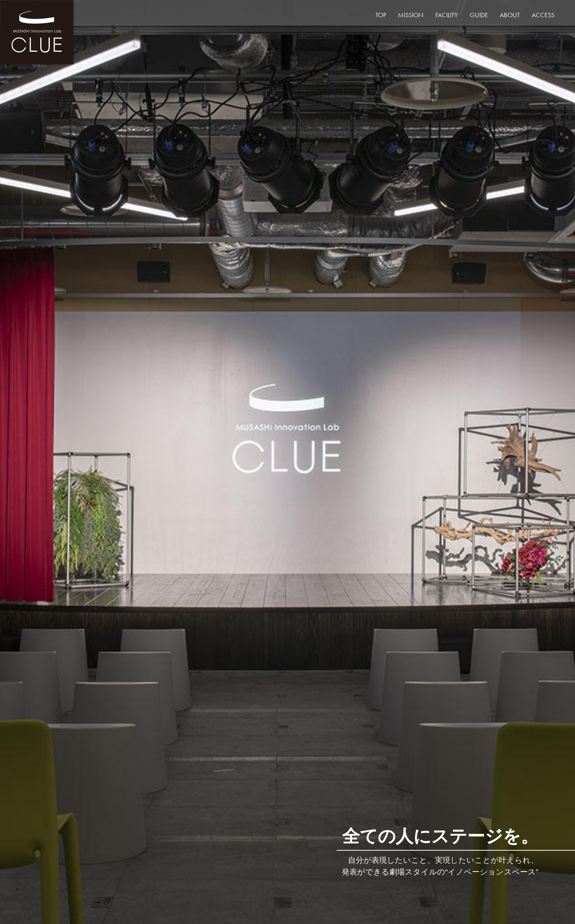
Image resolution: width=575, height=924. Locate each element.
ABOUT (510, 15)
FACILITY (447, 15)
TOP (381, 15)
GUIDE (479, 15)
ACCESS (543, 15)
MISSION (411, 15)
